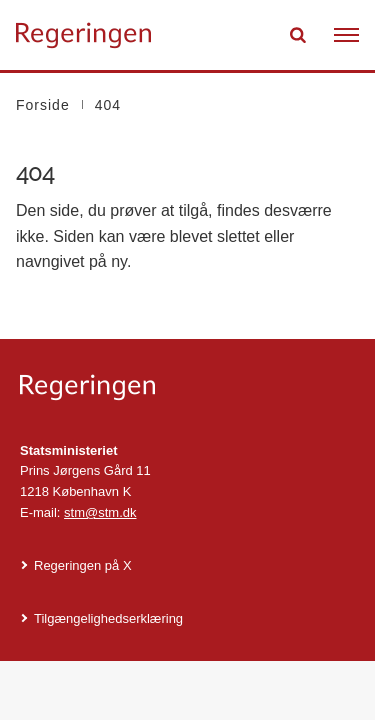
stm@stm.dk (100, 512)
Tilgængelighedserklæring (108, 618)
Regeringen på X (83, 565)
